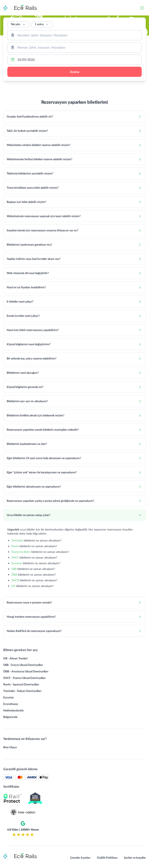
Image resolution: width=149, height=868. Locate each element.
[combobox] (74, 35)
